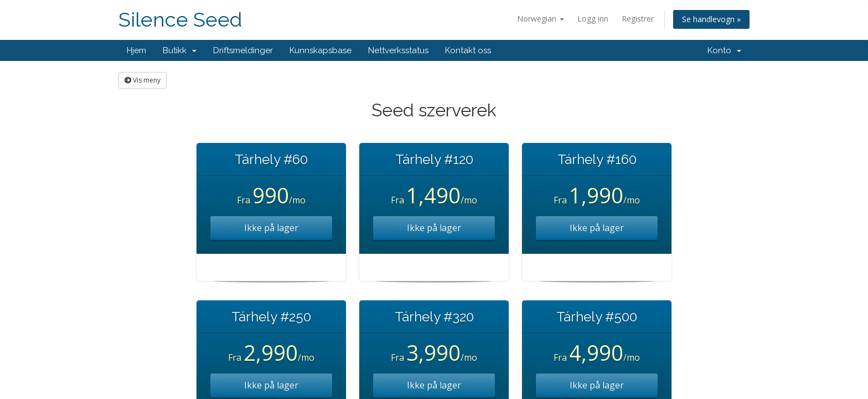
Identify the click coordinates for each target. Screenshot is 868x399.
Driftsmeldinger (243, 50)
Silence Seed (180, 20)
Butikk (180, 50)
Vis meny (143, 80)
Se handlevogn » (711, 19)
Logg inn (593, 19)
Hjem (136, 50)
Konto (724, 50)
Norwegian (541, 19)
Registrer (638, 19)
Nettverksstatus (398, 50)
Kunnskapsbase (321, 50)
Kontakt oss (468, 50)
